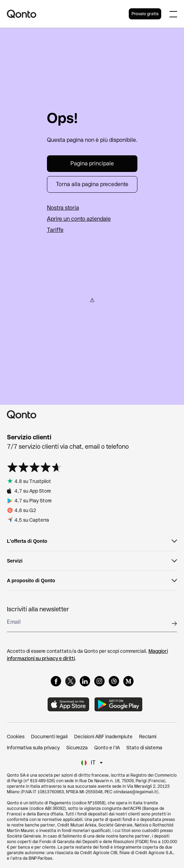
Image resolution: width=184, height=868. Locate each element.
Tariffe (55, 230)
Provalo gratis (145, 14)
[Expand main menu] (173, 14)
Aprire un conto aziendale (79, 219)
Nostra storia (63, 208)
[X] (70, 681)
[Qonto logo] (68, 14)
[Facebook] (56, 681)
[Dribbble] (114, 681)
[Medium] (128, 681)
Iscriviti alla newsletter (38, 609)
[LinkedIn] (85, 681)
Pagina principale (92, 163)
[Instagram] (99, 681)
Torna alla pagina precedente (92, 184)
